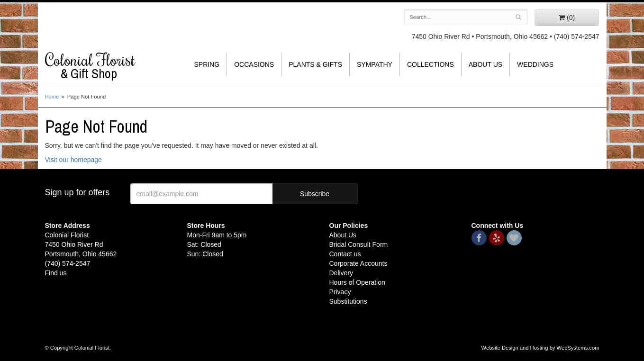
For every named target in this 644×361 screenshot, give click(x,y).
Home (52, 97)
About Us (485, 64)
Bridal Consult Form (359, 244)
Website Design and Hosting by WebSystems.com (540, 348)
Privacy (340, 292)
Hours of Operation (357, 282)
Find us (56, 273)
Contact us (345, 254)
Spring (207, 64)
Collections (431, 64)
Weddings (535, 64)
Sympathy (375, 64)
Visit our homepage (73, 160)
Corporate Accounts (358, 263)
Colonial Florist (109, 66)
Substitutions (348, 301)
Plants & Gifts (315, 64)
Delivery (341, 273)
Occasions (254, 64)
